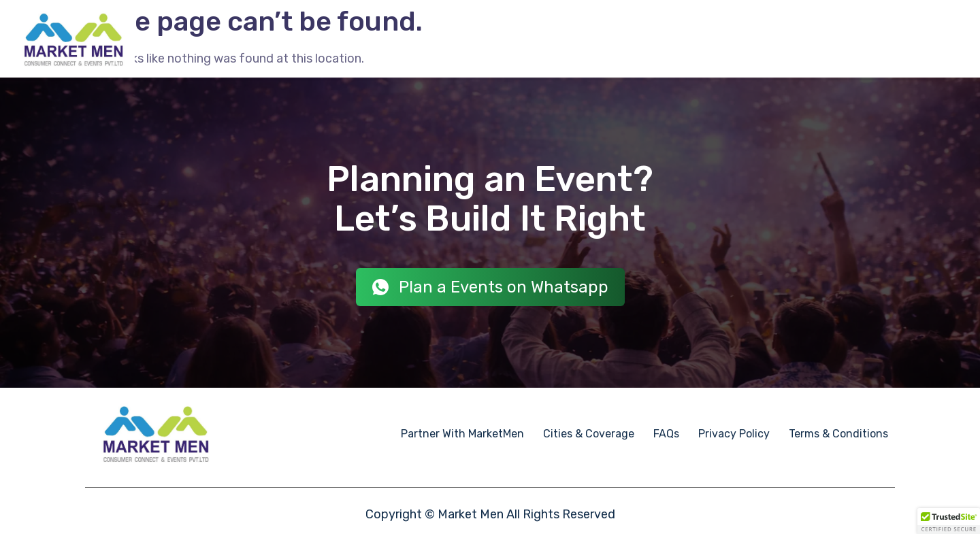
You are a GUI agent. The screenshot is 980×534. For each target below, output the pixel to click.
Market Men (471, 514)
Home (387, 39)
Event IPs (626, 39)
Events (436, 39)
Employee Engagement (528, 39)
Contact (932, 39)
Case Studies (699, 39)
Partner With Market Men (811, 39)
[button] (949, 521)
